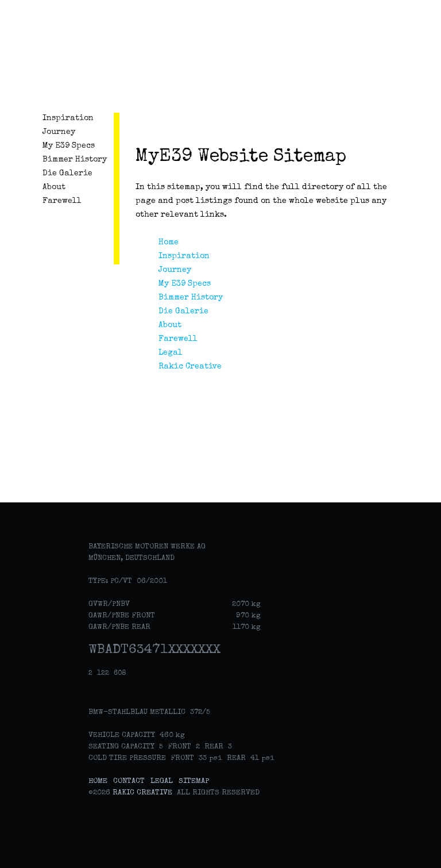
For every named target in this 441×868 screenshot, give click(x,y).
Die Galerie (67, 174)
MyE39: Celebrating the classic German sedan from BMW (76, 57)
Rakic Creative (190, 367)
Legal (171, 353)
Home (169, 243)
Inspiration (68, 118)
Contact (129, 781)
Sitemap (194, 781)
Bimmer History (75, 160)
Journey (59, 132)
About (54, 187)
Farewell (62, 201)
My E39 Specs (69, 146)
